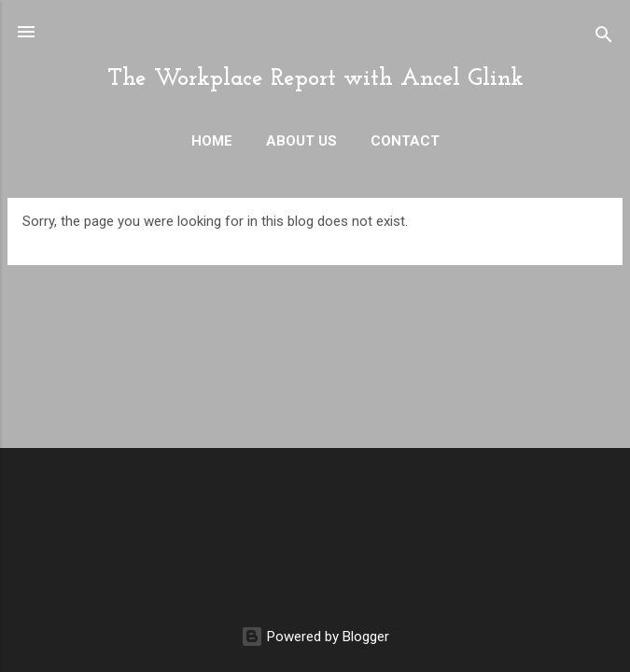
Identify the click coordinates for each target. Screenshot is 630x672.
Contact (405, 141)
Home (212, 141)
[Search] (604, 38)
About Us (301, 141)
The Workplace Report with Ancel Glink (315, 79)
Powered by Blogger (315, 637)
